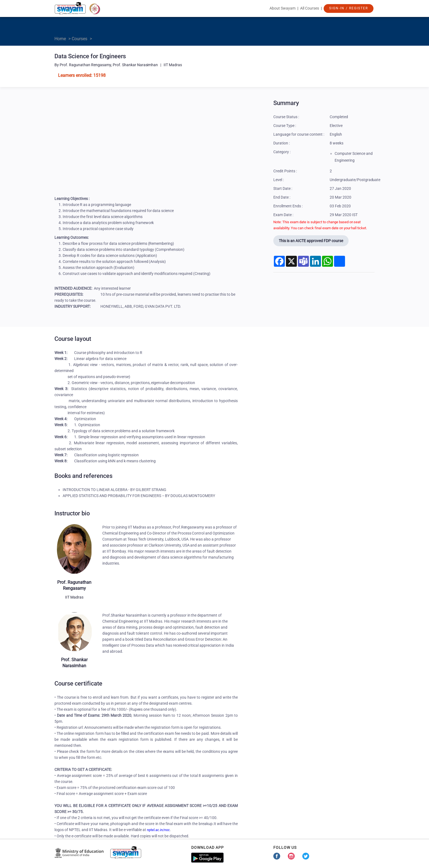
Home (60, 39)
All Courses (310, 8)
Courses (79, 39)
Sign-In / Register (349, 8)
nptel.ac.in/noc (158, 830)
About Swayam (282, 8)
